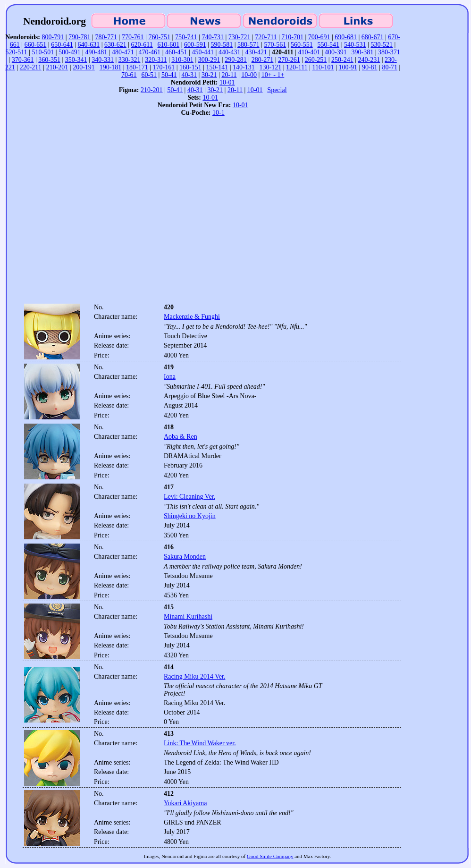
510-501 (43, 52)
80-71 (390, 67)
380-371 (389, 52)
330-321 (130, 60)
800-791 (53, 37)
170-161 (164, 67)
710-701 (292, 37)
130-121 (271, 67)
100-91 (348, 67)
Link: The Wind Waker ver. (200, 743)
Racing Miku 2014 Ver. (194, 677)
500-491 (70, 52)
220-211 (31, 67)
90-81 (370, 67)
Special (277, 90)
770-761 (133, 37)
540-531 (355, 45)
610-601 (169, 45)
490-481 (96, 52)
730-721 (240, 37)
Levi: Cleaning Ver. (189, 497)
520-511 (17, 52)
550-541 (328, 45)
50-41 (169, 75)
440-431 (230, 52)
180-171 (137, 67)
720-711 (266, 37)
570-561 (275, 45)
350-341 (76, 60)
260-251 (316, 60)
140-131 (244, 67)
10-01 (227, 82)
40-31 (189, 75)
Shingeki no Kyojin (190, 516)
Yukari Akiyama (185, 803)
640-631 (89, 45)
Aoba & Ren (181, 437)
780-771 (106, 37)
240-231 (369, 60)
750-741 (186, 37)
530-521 (382, 45)
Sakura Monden (185, 557)
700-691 (319, 37)
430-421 (256, 52)
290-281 (236, 60)
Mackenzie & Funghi (192, 317)
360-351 (49, 60)
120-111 (297, 67)
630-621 (115, 45)
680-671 (373, 37)
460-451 (176, 52)
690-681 (346, 37)
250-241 (342, 60)
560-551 (302, 45)
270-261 (289, 60)
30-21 (209, 75)
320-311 (156, 60)
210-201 (57, 67)
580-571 (248, 45)
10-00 (249, 75)
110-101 (323, 67)
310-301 (182, 60)
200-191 (84, 67)
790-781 (80, 37)
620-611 (142, 45)
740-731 (213, 37)
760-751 (159, 37)
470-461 (149, 52)
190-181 (111, 67)
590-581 (222, 45)
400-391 (336, 52)
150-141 (217, 67)
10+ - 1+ (273, 75)
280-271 (263, 60)
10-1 (219, 113)
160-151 (190, 67)
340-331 (103, 60)
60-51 (149, 75)
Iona (170, 377)
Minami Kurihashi (188, 617)
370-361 (23, 60)
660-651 (36, 45)
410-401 (309, 52)
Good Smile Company (270, 856)
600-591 (195, 45)
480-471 (123, 52)
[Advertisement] (88, 213)
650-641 (62, 45)
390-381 (363, 52)
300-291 (209, 60)
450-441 (203, 52)
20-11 (229, 75)
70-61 (129, 75)
